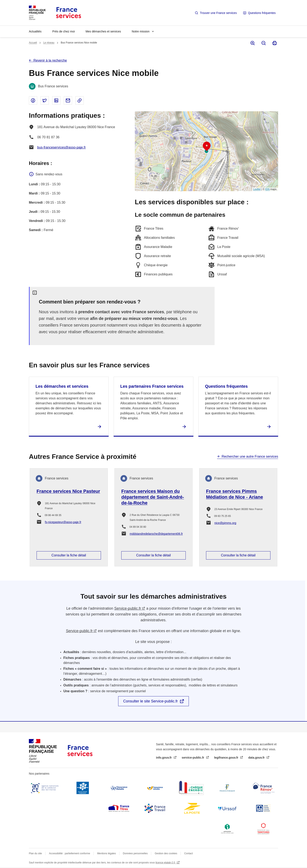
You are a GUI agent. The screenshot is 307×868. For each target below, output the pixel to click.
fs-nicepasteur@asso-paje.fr (63, 522)
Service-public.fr (128, 608)
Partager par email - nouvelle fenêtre (68, 100)
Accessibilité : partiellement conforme (70, 853)
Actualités (35, 31)
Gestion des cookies (166, 853)
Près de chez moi (64, 31)
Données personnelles (135, 853)
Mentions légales (107, 853)
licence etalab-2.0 (166, 863)
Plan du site (35, 853)
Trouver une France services (218, 13)
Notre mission (141, 31)
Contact (188, 853)
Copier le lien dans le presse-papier (80, 100)
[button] (207, 146)
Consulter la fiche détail (69, 555)
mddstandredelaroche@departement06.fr (156, 534)
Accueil (33, 43)
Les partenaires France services (152, 386)
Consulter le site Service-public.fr (150, 701)
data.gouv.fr (257, 758)
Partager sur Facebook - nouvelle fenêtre (33, 100)
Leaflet (257, 189)
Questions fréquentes (262, 13)
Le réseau (49, 43)
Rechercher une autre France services (250, 456)
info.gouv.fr (164, 758)
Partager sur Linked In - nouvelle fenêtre (56, 100)
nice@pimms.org (225, 523)
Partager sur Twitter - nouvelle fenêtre (45, 100)
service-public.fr (193, 758)
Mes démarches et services (103, 31)
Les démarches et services (62, 386)
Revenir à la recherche (50, 60)
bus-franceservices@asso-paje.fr (61, 147)
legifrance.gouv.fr (227, 758)
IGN (267, 189)
